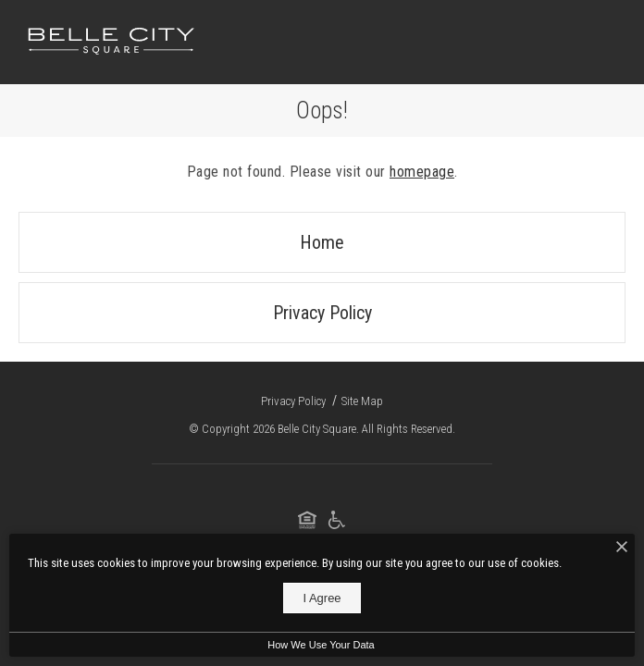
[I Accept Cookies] (622, 548)
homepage (422, 172)
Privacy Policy (322, 313)
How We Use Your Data (321, 645)
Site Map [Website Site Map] (362, 401)
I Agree (322, 598)
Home (322, 242)
